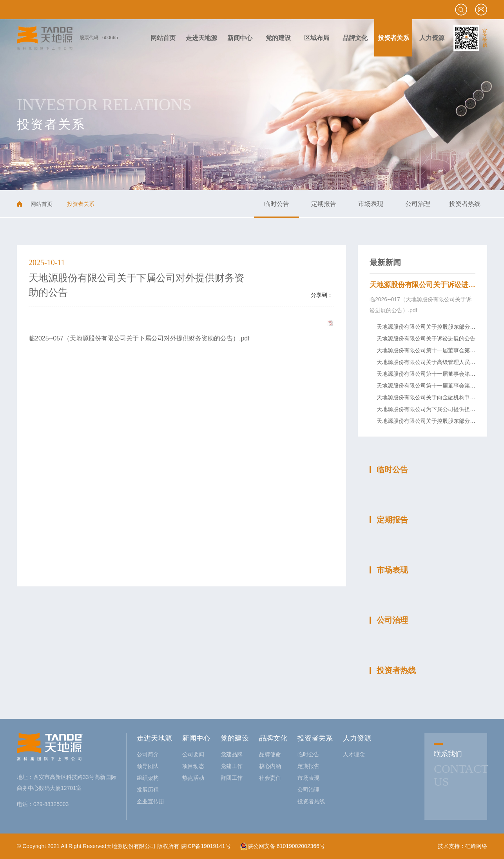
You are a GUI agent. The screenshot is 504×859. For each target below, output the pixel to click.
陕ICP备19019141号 (206, 846)
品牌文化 (273, 738)
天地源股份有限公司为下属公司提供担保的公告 (434, 409)
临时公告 (277, 204)
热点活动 (193, 778)
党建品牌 (232, 754)
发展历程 (148, 790)
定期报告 (324, 204)
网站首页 (42, 204)
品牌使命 (270, 754)
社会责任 (270, 778)
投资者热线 (465, 204)
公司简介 (148, 754)
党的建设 (235, 738)
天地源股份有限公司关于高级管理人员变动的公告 (437, 362)
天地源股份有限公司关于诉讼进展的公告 (433, 285)
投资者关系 (315, 738)
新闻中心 (196, 738)
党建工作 (232, 766)
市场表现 (371, 204)
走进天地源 (154, 738)
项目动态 (193, 766)
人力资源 (357, 738)
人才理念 (354, 754)
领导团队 (148, 766)
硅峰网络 (476, 846)
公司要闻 (193, 754)
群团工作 (232, 778)
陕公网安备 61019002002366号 (282, 846)
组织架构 (148, 778)
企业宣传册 (150, 801)
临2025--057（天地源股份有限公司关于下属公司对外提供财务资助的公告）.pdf (139, 338)
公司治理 (418, 204)
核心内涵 (270, 766)
